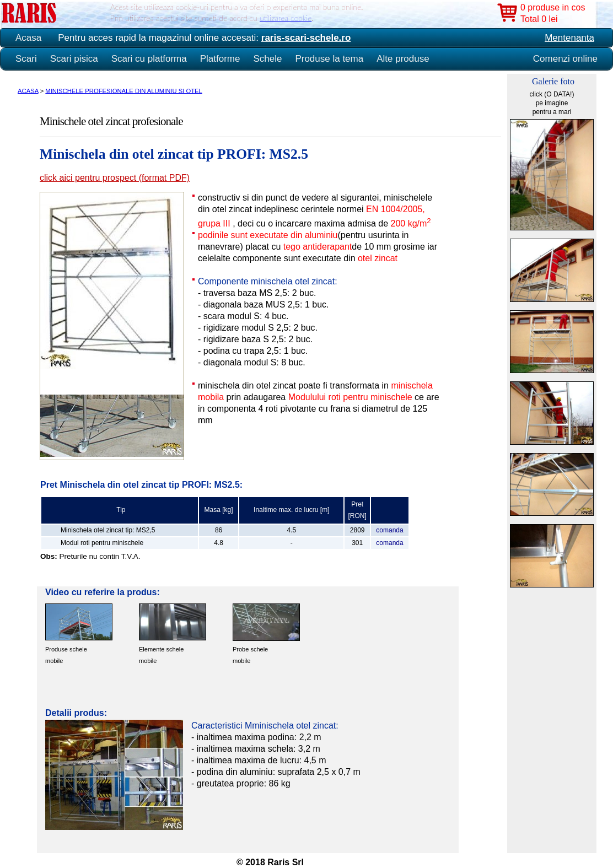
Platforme (220, 59)
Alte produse (403, 59)
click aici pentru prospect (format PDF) (115, 178)
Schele (267, 59)
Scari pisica (74, 59)
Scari (26, 59)
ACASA (28, 90)
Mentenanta (569, 38)
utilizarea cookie (286, 18)
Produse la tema (329, 59)
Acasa (28, 38)
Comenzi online (565, 59)
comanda (389, 530)
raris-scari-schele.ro (306, 38)
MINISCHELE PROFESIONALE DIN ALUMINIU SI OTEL (123, 90)
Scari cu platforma (149, 59)
